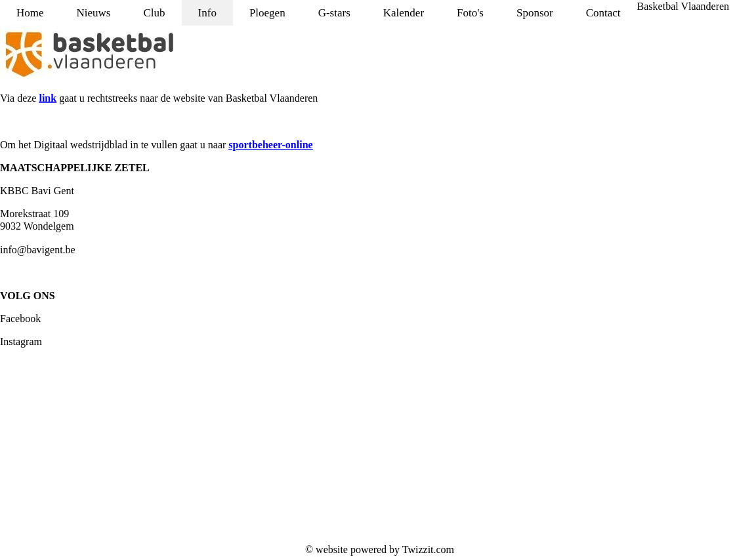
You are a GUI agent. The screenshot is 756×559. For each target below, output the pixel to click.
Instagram (21, 342)
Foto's (470, 13)
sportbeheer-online (270, 145)
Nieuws (94, 13)
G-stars (334, 13)
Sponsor (535, 13)
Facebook (20, 319)
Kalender (404, 13)
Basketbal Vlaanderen (683, 6)
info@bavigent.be (38, 250)
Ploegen (267, 13)
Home (30, 13)
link (48, 98)
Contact (603, 13)
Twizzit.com (428, 549)
